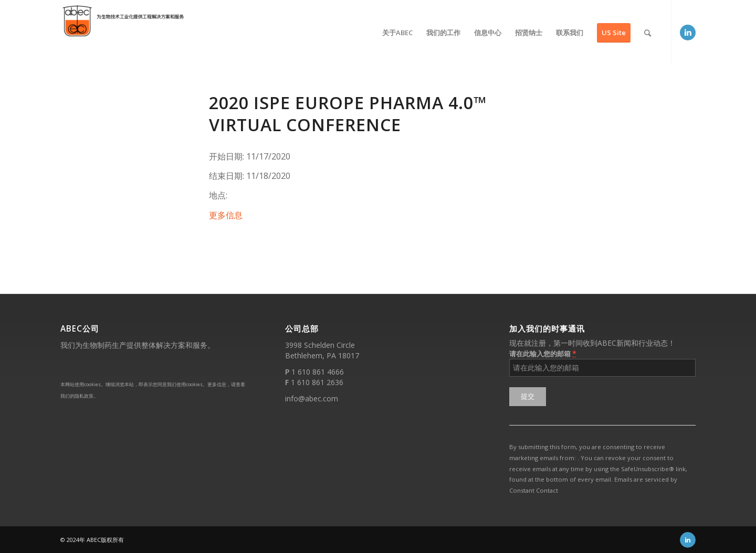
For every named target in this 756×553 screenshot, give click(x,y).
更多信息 (226, 215)
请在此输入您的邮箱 (543, 353)
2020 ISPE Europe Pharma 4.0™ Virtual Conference (348, 114)
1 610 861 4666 (318, 372)
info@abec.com (312, 398)
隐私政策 (84, 396)
